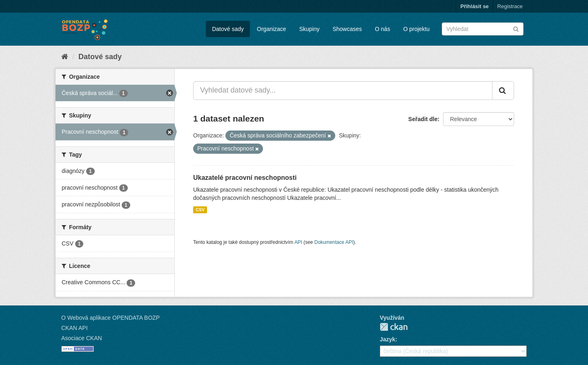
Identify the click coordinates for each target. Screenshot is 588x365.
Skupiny (310, 29)
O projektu (416, 29)
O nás (382, 29)
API (298, 242)
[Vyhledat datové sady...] (343, 91)
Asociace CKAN (82, 338)
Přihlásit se (474, 6)
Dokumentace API (334, 242)
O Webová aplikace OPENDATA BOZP (110, 318)
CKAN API (75, 328)
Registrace (510, 6)
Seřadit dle (423, 119)
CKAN (394, 327)
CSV (200, 210)
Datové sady (228, 29)
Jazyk (388, 339)
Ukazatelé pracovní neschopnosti (245, 178)
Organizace (272, 29)
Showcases (347, 29)
